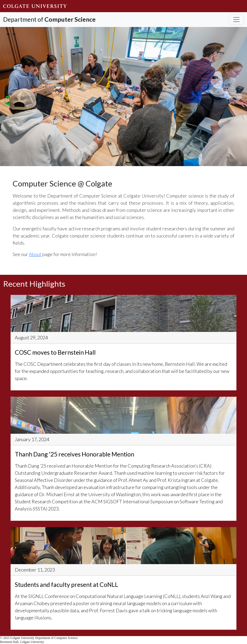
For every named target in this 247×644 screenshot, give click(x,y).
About (35, 254)
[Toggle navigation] (236, 20)
